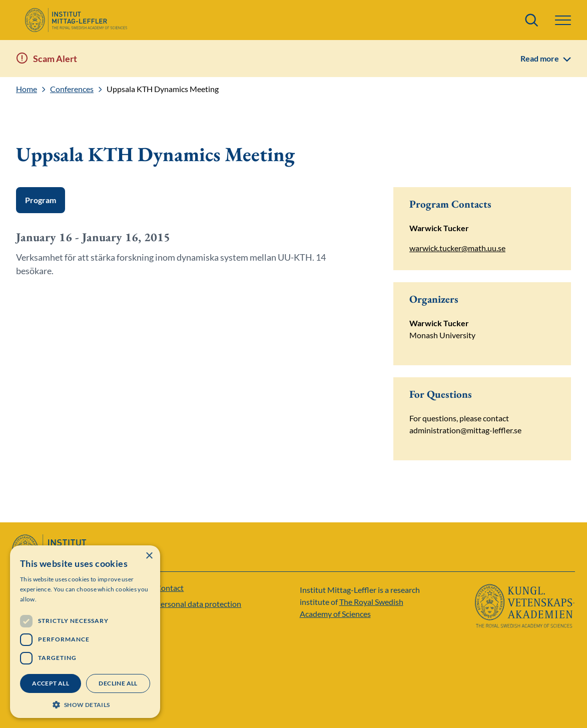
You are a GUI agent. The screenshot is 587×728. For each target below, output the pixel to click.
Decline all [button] (118, 683)
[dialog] (85, 632)
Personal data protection (198, 604)
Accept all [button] (51, 683)
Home (27, 89)
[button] (85, 704)
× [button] (149, 556)
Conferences (72, 89)
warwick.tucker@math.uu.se (457, 248)
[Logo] (76, 20)
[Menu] (563, 20)
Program (41, 200)
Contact (170, 588)
